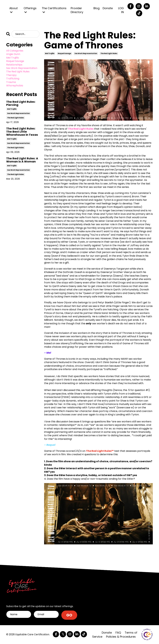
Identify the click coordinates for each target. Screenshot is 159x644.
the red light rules (109, 53)
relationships (14, 65)
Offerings (30, 10)
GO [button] (69, 615)
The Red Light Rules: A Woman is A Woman (22, 160)
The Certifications (54, 10)
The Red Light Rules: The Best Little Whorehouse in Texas (22, 132)
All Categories (15, 51)
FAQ (118, 633)
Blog (97, 8)
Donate (108, 8)
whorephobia (15, 86)
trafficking (13, 79)
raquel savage (64, 53)
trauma (11, 82)
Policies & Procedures (121, 637)
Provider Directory (77, 10)
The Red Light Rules (81, 129)
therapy (11, 75)
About (14, 10)
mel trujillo (50, 53)
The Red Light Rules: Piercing (21, 103)
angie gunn (13, 54)
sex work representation (86, 53)
